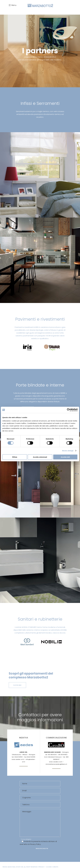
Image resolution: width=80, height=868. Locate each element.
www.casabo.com (56, 762)
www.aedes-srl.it (18, 759)
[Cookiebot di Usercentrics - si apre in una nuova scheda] (68, 410)
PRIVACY (42, 867)
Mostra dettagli (68, 451)
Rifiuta (15, 457)
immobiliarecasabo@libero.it (56, 764)
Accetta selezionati (40, 457)
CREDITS (55, 867)
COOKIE (49, 867)
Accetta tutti (65, 457)
